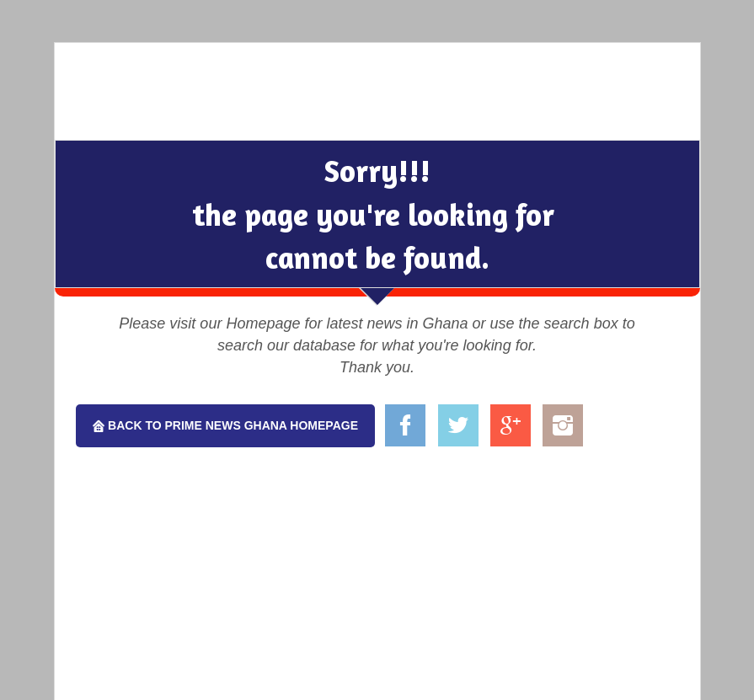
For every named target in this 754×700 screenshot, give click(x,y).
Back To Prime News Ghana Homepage (231, 425)
